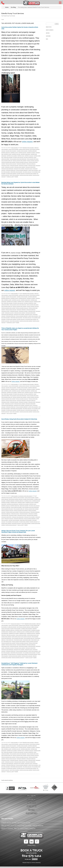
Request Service (32, 815)
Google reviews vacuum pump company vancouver (21, 638)
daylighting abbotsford (32, 151)
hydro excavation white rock (7, 161)
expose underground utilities (16, 509)
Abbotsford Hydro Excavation (28, 148)
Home (3, 20)
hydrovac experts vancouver (11, 164)
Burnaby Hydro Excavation (11, 151)
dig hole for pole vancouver (18, 157)
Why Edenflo (32, 797)
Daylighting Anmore (14, 153)
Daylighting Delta (14, 504)
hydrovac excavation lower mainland (8, 162)
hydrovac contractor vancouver (33, 161)
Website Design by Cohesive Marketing (31, 864)
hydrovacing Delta (32, 165)
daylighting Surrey (21, 156)
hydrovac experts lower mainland (12, 514)
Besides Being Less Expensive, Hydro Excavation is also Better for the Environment (20, 183)
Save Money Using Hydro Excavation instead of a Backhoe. (19, 420)
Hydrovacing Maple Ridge (30, 167)
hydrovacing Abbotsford (21, 164)
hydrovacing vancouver (9, 520)
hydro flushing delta (27, 641)
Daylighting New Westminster (12, 506)
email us (35, 861)
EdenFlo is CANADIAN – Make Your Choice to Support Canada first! (18, 830)
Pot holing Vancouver (21, 173)
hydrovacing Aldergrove (31, 164)
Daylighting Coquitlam (31, 153)
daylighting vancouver (29, 156)
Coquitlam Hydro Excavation (22, 151)
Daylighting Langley (8, 154)
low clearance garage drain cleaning (25, 498)
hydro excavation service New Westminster (18, 159)
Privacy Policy (32, 847)
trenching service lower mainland (26, 175)
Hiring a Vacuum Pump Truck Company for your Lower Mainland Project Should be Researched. (19, 533)
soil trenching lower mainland (31, 173)
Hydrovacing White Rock (11, 170)
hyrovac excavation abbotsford (22, 170)
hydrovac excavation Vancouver (22, 162)
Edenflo (16, 177)
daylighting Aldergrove (6, 153)
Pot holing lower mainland (11, 173)
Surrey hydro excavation (14, 175)
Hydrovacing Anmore (5, 165)
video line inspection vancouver (18, 659)
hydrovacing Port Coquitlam (19, 169)
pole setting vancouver (27, 172)
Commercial (31, 801)
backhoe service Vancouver (24, 149)
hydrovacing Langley (13, 517)
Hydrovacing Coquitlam (23, 165)
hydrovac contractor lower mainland (19, 161)
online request (27, 142)
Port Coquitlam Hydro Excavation (12, 523)
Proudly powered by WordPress (7, 782)
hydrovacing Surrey (29, 169)
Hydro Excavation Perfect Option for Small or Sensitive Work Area (18, 28)
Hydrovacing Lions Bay (9, 167)
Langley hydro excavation (33, 170)
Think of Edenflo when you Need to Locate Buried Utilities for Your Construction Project (20, 329)
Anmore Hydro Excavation (13, 149)
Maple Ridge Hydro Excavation (16, 172)
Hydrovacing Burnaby (14, 165)
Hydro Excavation (14, 148)
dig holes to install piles (29, 157)
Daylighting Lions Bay (16, 154)
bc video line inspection (12, 628)
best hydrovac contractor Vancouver (16, 501)
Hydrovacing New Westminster (7, 169)
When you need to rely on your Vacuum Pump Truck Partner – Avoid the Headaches (22, 827)
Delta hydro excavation (8, 157)
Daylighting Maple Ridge (25, 154)
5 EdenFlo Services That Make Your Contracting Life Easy (16, 824)
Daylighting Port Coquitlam (12, 156)
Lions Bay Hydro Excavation (14, 522)
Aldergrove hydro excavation (19, 499)
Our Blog (31, 811)
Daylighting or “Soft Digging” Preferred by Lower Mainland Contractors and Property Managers (19, 665)
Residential (32, 804)
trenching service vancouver (11, 526)
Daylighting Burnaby (22, 153)
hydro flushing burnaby (18, 641)
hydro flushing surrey (7, 643)
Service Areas (32, 808)
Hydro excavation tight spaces (33, 159)
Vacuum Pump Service (15, 625)
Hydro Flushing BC (10, 641)
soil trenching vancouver (16, 525)
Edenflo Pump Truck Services (14, 13)
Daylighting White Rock (15, 507)
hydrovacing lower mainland (20, 167)
